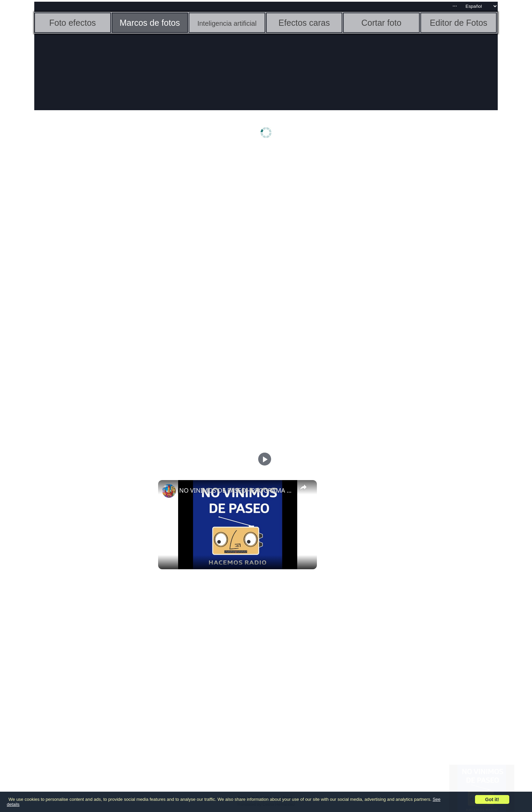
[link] (169, 491)
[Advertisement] (87, 257)
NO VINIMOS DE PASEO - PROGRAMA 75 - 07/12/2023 (236, 490)
